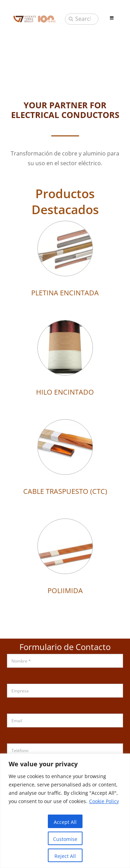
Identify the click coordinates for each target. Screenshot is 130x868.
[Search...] (82, 19)
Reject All (65, 856)
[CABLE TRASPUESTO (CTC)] (65, 424)
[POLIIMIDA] (65, 524)
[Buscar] (71, 19)
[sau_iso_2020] (34, 18)
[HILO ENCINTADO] (65, 325)
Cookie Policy (104, 801)
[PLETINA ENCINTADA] (65, 226)
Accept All (65, 822)
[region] (65, 811)
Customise (65, 839)
